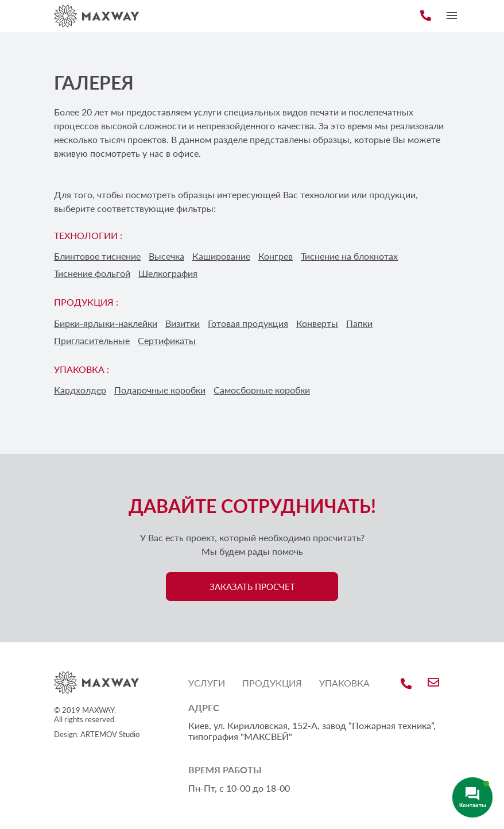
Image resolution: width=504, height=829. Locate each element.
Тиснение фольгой (92, 273)
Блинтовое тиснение (97, 256)
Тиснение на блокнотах (349, 256)
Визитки (183, 323)
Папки (359, 323)
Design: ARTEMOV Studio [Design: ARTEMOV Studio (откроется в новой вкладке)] (97, 734)
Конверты (317, 323)
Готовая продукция (248, 323)
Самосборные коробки (262, 390)
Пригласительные (92, 340)
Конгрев (276, 256)
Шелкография (168, 273)
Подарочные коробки (160, 390)
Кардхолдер (80, 390)
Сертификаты (167, 340)
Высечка (166, 256)
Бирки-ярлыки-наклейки (106, 323)
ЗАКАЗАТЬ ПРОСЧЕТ (252, 587)
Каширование (221, 256)
